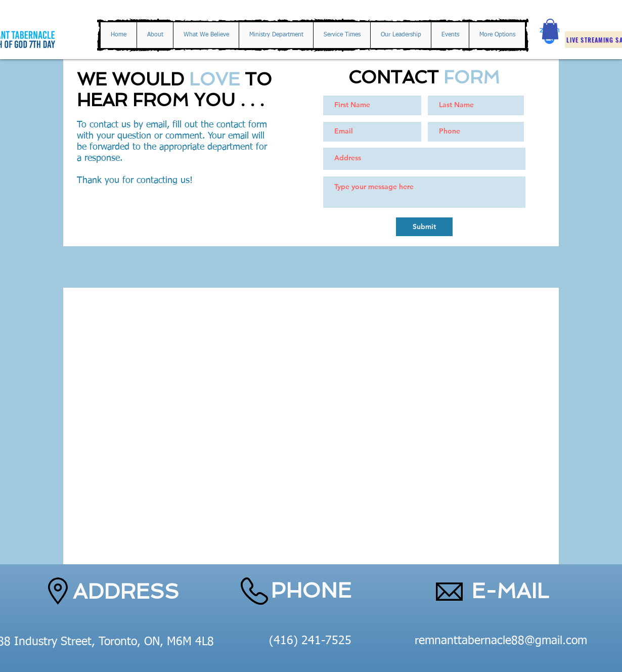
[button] (550, 29)
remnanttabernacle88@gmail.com (501, 641)
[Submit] (424, 227)
